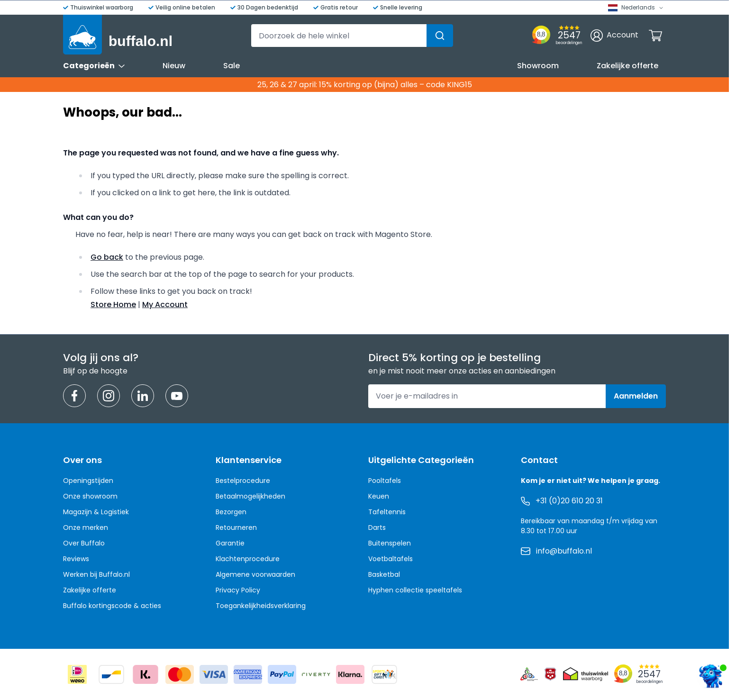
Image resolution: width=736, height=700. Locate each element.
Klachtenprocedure (248, 559)
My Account (165, 305)
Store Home (113, 305)
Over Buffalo (84, 543)
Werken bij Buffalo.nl (96, 574)
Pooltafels (385, 481)
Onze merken (86, 527)
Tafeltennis (387, 512)
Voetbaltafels (391, 559)
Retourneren (236, 527)
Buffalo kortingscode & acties (112, 606)
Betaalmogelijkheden (250, 496)
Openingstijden (88, 481)
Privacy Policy (238, 590)
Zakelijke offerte (627, 66)
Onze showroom (90, 496)
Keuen (379, 496)
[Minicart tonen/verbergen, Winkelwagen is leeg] (655, 36)
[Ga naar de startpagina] (118, 35)
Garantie (230, 543)
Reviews (76, 559)
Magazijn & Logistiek (96, 512)
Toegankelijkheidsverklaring (261, 606)
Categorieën (94, 66)
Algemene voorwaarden (255, 574)
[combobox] (352, 36)
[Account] (614, 36)
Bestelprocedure (243, 481)
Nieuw (174, 66)
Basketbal (384, 574)
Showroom (538, 66)
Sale (232, 66)
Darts (377, 527)
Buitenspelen (390, 543)
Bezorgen (231, 512)
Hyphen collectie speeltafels (415, 590)
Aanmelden (636, 396)
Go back (107, 257)
